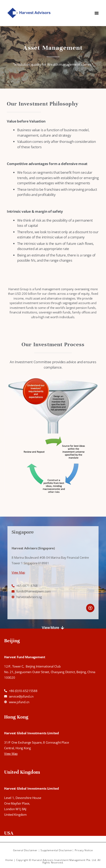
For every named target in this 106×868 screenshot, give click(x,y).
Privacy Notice (84, 850)
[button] (53, 628)
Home (9, 860)
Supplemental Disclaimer (56, 850)
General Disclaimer (25, 850)
